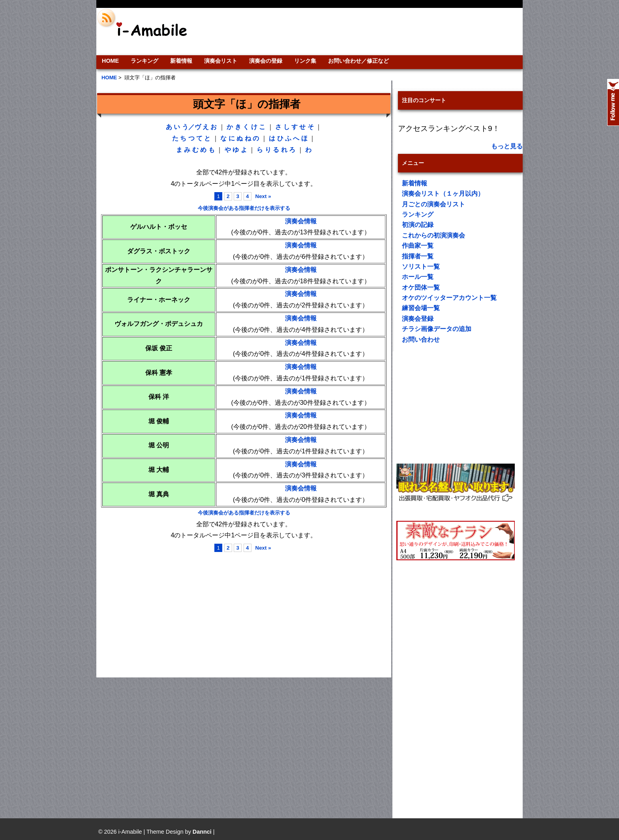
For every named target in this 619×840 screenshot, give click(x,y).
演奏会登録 (418, 319)
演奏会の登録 (266, 61)
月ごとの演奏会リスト (433, 204)
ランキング (144, 61)
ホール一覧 (418, 277)
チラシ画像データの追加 (437, 329)
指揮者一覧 (418, 256)
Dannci (202, 832)
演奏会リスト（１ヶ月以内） (443, 194)
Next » (263, 196)
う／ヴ (191, 127)
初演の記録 (418, 225)
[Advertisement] (363, 32)
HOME (110, 61)
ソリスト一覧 (421, 267)
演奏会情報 (301, 221)
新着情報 (181, 61)
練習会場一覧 (421, 308)
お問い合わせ (421, 340)
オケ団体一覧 (421, 287)
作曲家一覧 (418, 246)
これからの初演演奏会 (433, 235)
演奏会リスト (221, 61)
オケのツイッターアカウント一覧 (449, 298)
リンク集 (305, 61)
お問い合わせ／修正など (358, 61)
